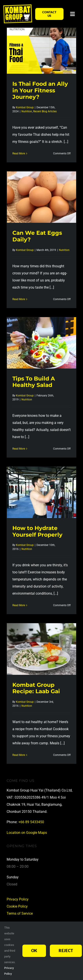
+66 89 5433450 (31, 822)
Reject (66, 951)
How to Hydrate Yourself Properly (37, 531)
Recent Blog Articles (45, 111)
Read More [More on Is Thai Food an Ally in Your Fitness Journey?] (19, 153)
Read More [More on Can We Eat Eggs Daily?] (19, 299)
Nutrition (27, 111)
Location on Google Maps (27, 833)
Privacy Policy (18, 899)
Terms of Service (20, 913)
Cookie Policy (17, 906)
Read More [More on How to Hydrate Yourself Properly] (19, 605)
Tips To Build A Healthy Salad (34, 382)
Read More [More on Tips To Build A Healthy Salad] (19, 449)
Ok (34, 951)
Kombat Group (25, 107)
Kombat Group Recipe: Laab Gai (36, 688)
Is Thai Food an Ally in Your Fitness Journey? (40, 90)
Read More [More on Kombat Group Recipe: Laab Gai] (19, 755)
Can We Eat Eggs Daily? (37, 236)
